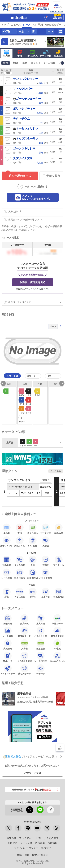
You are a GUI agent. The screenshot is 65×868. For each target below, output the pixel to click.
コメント (36, 63)
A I (34, 25)
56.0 (42, 113)
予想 (40, 25)
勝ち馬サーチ (24, 670)
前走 (45, 480)
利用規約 (12, 843)
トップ (5, 25)
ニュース (16, 25)
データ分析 (45, 54)
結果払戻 (59, 54)
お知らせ (11, 838)
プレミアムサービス (30, 838)
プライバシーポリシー (26, 848)
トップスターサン (26, 139)
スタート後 (12, 376)
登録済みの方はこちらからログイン (33, 289)
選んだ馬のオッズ (20, 176)
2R (49, 31)
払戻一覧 (24, 619)
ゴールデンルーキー (27, 99)
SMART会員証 (40, 855)
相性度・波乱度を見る (33, 282)
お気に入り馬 (41, 632)
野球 (27, 855)
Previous (3, 383)
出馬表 (6, 53)
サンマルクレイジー (25, 79)
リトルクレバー (23, 89)
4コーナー (53, 376)
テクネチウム (21, 119)
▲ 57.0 (42, 83)
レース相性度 (41, 657)
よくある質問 (51, 838)
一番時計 (41, 670)
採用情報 (53, 843)
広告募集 (40, 843)
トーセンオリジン (26, 129)
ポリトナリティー (24, 109)
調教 (25, 63)
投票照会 (41, 644)
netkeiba (18, 18)
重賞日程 (41, 619)
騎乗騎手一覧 (24, 632)
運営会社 (46, 848)
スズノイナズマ (23, 158)
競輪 (58, 17)
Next (62, 383)
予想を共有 (51, 176)
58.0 (44, 103)
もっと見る (56, 471)
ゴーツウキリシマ (24, 149)
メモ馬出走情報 (24, 657)
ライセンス (26, 843)
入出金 (24, 644)
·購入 (33, 54)
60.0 (42, 93)
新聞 (15, 63)
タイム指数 (49, 63)
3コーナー (33, 376)
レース (27, 25)
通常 (6, 63)
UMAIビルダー (53, 25)
